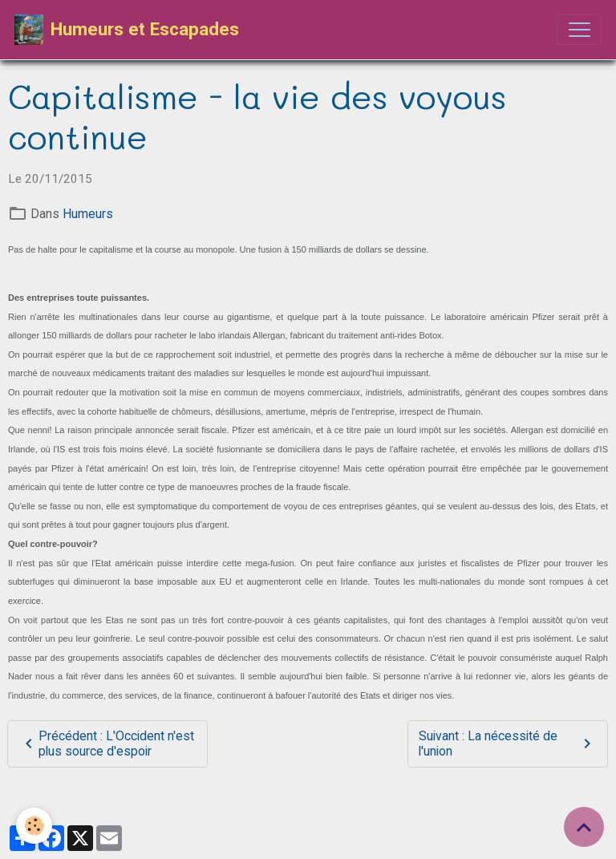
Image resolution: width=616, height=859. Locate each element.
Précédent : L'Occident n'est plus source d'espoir (107, 744)
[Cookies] (34, 826)
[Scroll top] (584, 827)
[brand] (127, 30)
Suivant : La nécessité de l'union (507, 744)
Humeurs (88, 214)
